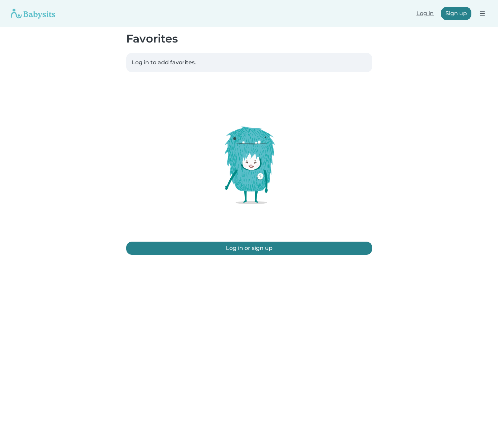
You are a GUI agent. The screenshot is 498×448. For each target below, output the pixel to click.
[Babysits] (33, 13)
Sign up (456, 13)
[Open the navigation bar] (482, 13)
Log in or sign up (249, 248)
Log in (425, 13)
